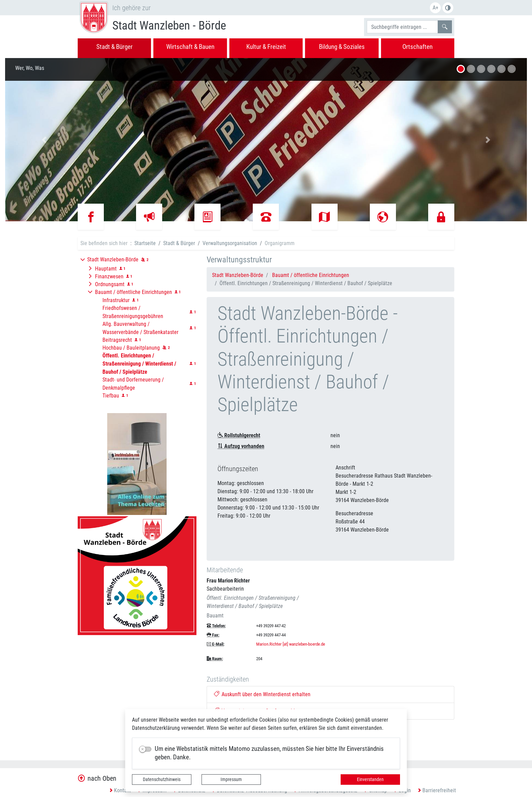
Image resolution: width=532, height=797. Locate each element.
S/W (448, 8)
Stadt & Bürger (179, 243)
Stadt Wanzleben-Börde (238, 275)
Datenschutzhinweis (162, 779)
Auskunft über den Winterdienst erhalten (262, 694)
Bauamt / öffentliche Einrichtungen (311, 275)
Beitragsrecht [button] (117, 340)
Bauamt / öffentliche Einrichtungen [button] (134, 292)
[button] (44, 140)
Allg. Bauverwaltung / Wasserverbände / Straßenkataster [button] (140, 328)
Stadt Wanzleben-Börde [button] (113, 260)
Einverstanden (370, 779)
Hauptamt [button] (106, 269)
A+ (435, 8)
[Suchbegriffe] (402, 27)
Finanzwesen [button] (109, 276)
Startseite (145, 243)
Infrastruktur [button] (116, 300)
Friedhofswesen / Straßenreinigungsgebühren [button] (133, 312)
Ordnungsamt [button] (110, 284)
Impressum (231, 779)
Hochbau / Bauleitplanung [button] (131, 348)
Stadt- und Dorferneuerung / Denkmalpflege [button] (133, 384)
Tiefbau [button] (111, 396)
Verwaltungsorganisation (230, 243)
